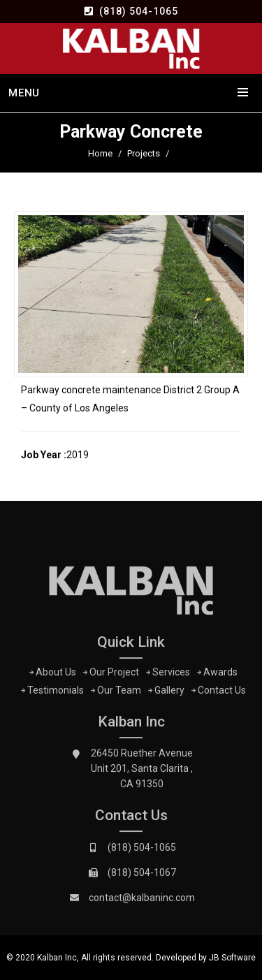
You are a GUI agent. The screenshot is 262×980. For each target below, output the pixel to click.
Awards (220, 675)
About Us (56, 675)
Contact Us (222, 693)
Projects (144, 154)
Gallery (169, 693)
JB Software (232, 958)
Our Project (114, 675)
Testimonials (56, 693)
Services (171, 675)
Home (100, 154)
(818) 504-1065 (139, 11)
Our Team (119, 693)
